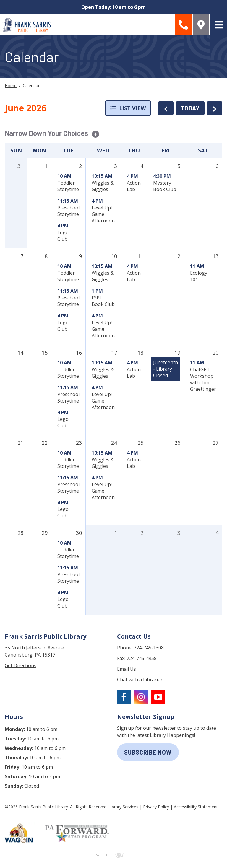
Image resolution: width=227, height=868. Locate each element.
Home (11, 86)
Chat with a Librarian (140, 680)
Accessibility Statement (196, 807)
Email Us (127, 669)
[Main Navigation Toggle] (219, 25)
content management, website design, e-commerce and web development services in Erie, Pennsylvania (113, 855)
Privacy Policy (156, 807)
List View (128, 108)
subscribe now (148, 752)
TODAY (190, 108)
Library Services (123, 807)
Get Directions (21, 665)
